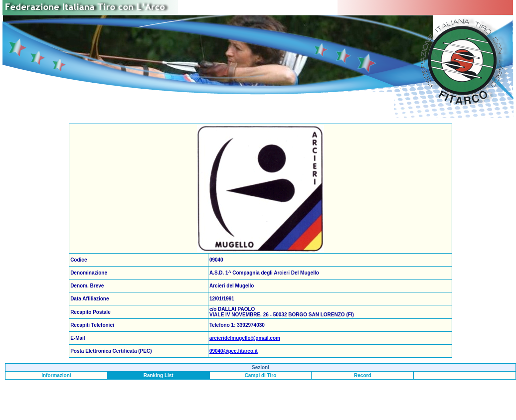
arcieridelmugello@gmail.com (245, 338)
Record (362, 375)
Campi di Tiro (261, 375)
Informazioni (56, 375)
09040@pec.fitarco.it (234, 351)
